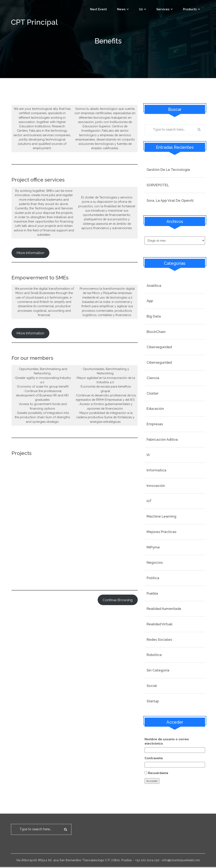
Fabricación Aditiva (162, 440)
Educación (155, 409)
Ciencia (153, 378)
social (152, 686)
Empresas (155, 424)
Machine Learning (161, 517)
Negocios (155, 563)
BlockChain (156, 332)
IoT (149, 501)
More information (30, 258)
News (121, 9)
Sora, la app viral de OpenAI (170, 200)
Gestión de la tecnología (168, 170)
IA (148, 455)
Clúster (153, 394)
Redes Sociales (159, 640)
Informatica (156, 471)
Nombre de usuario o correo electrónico (167, 742)
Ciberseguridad (159, 347)
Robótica (154, 655)
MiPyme (153, 547)
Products (190, 9)
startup (153, 701)
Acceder (153, 782)
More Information (30, 339)
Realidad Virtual (160, 624)
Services (163, 9)
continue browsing (118, 610)
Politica (153, 578)
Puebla (152, 594)
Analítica (154, 286)
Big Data (154, 317)
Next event (98, 9)
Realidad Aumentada (164, 609)
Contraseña (154, 759)
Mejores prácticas (161, 532)
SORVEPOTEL (158, 185)
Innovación (156, 486)
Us (141, 9)
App (150, 301)
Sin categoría (158, 671)
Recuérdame (158, 774)
